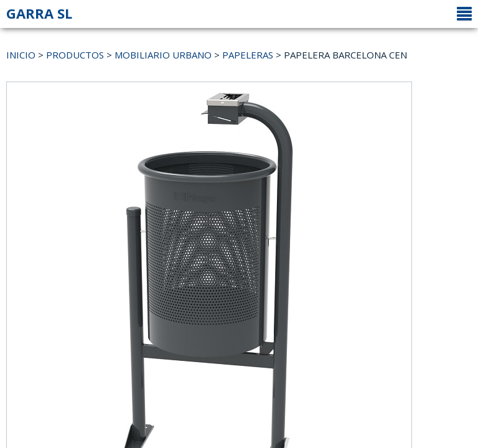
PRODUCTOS (75, 55)
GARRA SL (39, 13)
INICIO (21, 55)
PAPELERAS (248, 55)
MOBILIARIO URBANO (163, 55)
